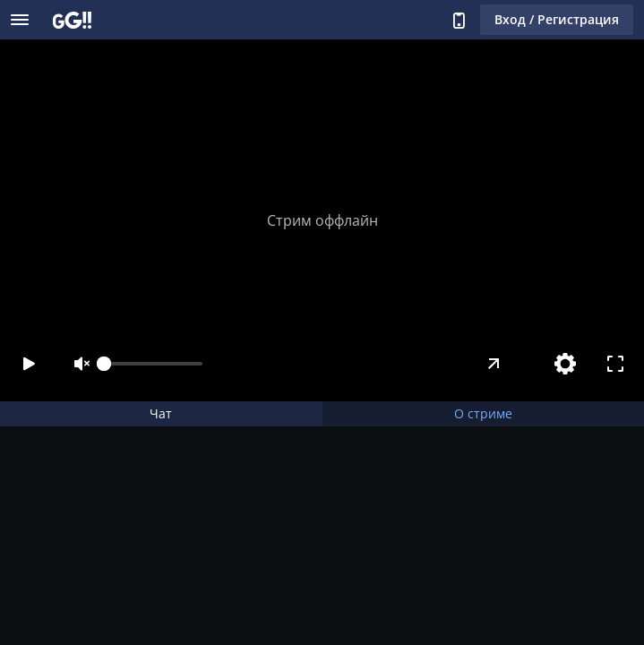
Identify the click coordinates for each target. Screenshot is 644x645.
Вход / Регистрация (557, 19)
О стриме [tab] (483, 413)
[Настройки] (565, 364)
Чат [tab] (161, 413)
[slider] (153, 364)
